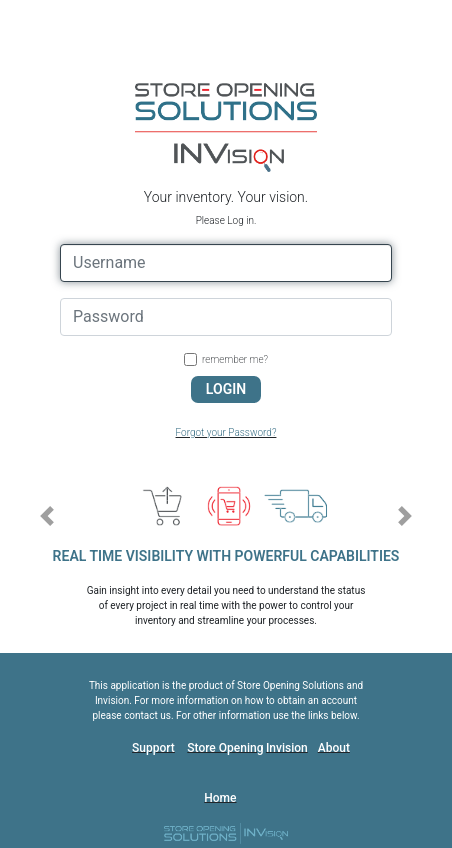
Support (153, 748)
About (334, 748)
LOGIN (226, 389)
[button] (46, 516)
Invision (287, 748)
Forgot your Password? (226, 432)
